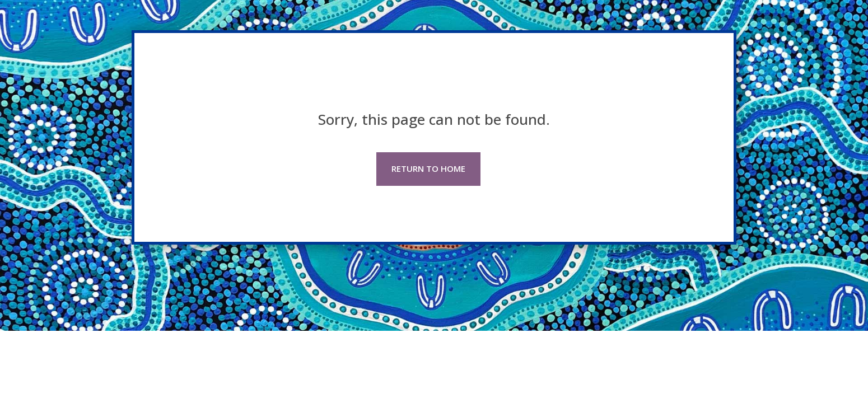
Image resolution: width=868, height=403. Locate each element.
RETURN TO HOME (428, 168)
